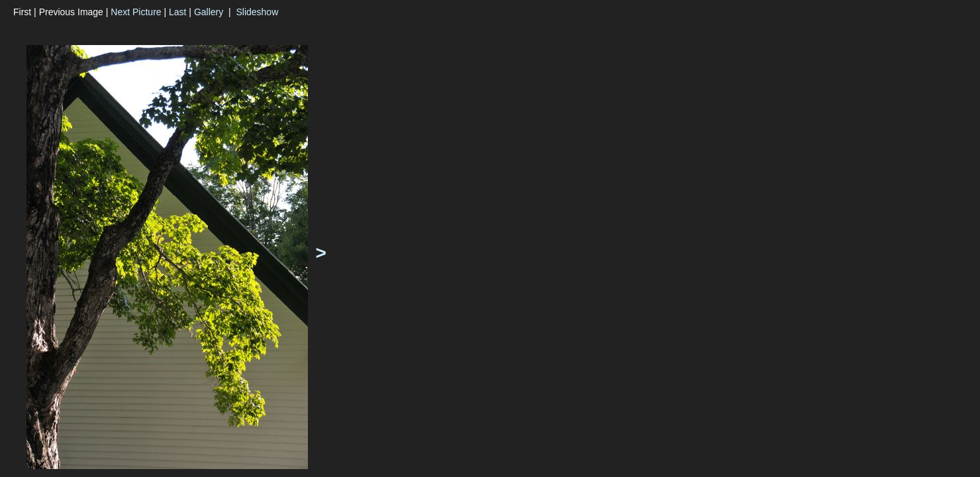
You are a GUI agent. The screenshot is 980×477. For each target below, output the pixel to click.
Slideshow (257, 12)
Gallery (209, 12)
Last (177, 12)
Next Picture (136, 12)
